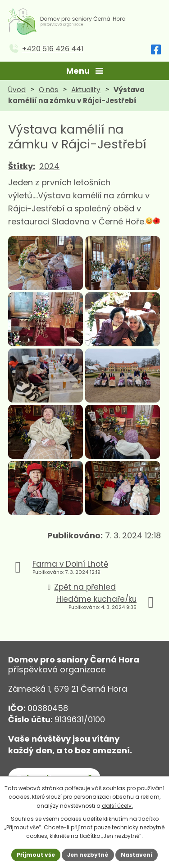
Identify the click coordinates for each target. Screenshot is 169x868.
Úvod (17, 90)
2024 (49, 166)
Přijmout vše (36, 855)
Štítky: (22, 166)
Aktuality (86, 90)
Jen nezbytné (88, 855)
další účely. (117, 806)
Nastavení (137, 855)
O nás (48, 90)
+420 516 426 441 (53, 49)
